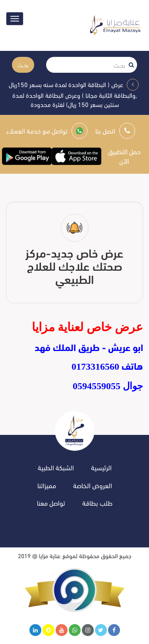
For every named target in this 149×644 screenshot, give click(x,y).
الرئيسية (101, 467)
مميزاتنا (47, 485)
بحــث (23, 65)
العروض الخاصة (93, 485)
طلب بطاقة (97, 503)
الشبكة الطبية (56, 467)
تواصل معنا (51, 503)
